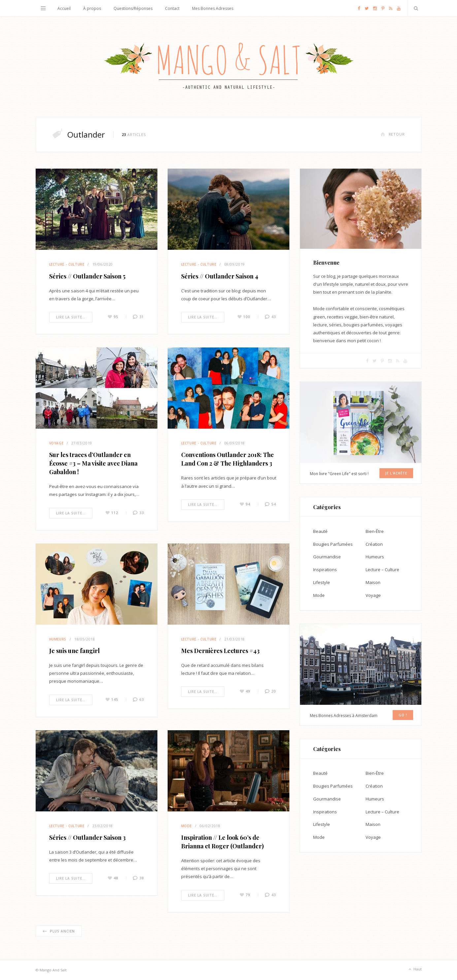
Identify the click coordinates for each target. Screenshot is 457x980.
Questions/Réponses (133, 8)
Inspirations (325, 570)
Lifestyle (322, 582)
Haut (415, 969)
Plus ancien (59, 931)
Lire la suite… (71, 317)
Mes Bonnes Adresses (213, 8)
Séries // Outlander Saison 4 (220, 276)
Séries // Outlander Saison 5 (87, 276)
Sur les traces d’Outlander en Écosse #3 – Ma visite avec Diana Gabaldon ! (93, 463)
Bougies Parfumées (333, 544)
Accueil (64, 8)
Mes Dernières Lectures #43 (220, 651)
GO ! (403, 715)
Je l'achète (396, 473)
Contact (172, 8)
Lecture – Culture (382, 570)
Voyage (56, 443)
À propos (92, 8)
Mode (187, 826)
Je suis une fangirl (74, 651)
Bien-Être (375, 531)
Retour (393, 134)
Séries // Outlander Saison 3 (87, 837)
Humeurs (58, 639)
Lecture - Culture (67, 264)
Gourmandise (327, 557)
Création (374, 544)
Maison (373, 582)
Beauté (320, 531)
